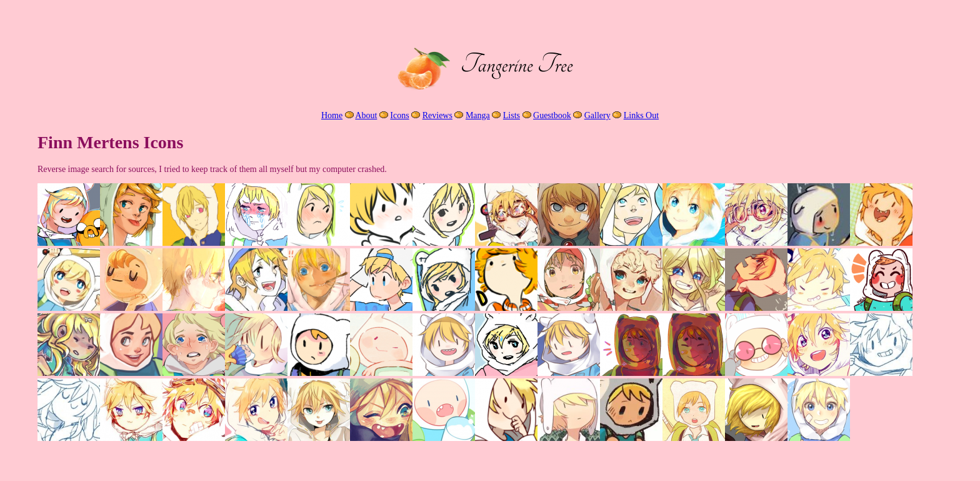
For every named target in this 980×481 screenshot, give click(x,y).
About (366, 115)
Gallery (597, 115)
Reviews (437, 115)
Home (332, 115)
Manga (478, 115)
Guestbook (552, 115)
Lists (512, 115)
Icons (399, 115)
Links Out (641, 115)
